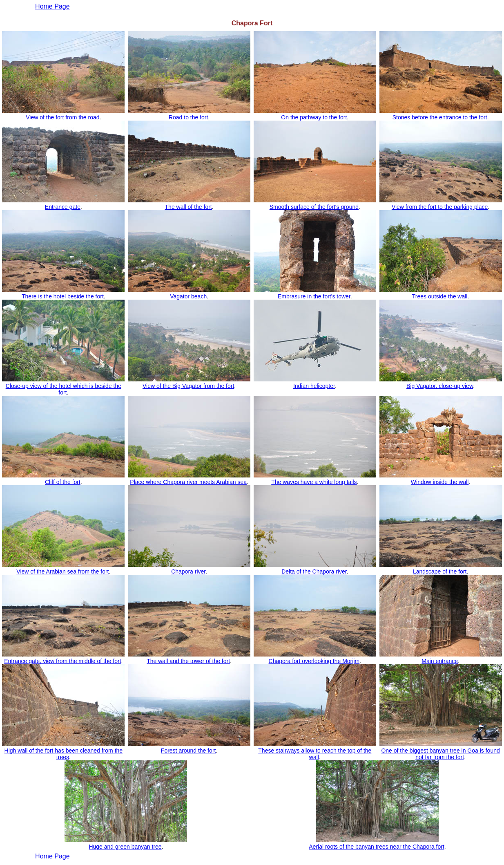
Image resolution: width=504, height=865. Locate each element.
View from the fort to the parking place (440, 207)
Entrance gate (63, 207)
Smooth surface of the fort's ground (314, 207)
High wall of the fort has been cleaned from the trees (64, 754)
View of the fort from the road (62, 117)
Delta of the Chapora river (314, 571)
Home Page (52, 856)
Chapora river (188, 571)
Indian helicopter (314, 386)
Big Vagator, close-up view (440, 386)
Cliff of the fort (63, 482)
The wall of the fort (188, 207)
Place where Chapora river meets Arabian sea (188, 482)
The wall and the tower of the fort (188, 661)
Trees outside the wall (440, 296)
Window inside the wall (440, 482)
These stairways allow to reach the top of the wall (315, 754)
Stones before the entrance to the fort (440, 117)
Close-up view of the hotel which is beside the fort (64, 389)
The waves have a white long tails (314, 482)
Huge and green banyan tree (125, 847)
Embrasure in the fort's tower (314, 296)
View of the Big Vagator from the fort (188, 386)
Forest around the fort (188, 751)
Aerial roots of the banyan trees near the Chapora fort (377, 847)
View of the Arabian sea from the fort (62, 571)
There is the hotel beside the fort (63, 296)
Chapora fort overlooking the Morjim (314, 661)
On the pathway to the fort (314, 117)
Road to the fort (188, 117)
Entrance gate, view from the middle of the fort (62, 661)
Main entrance (440, 661)
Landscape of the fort (440, 571)
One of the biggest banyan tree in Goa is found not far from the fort (440, 754)
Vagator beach (188, 296)
